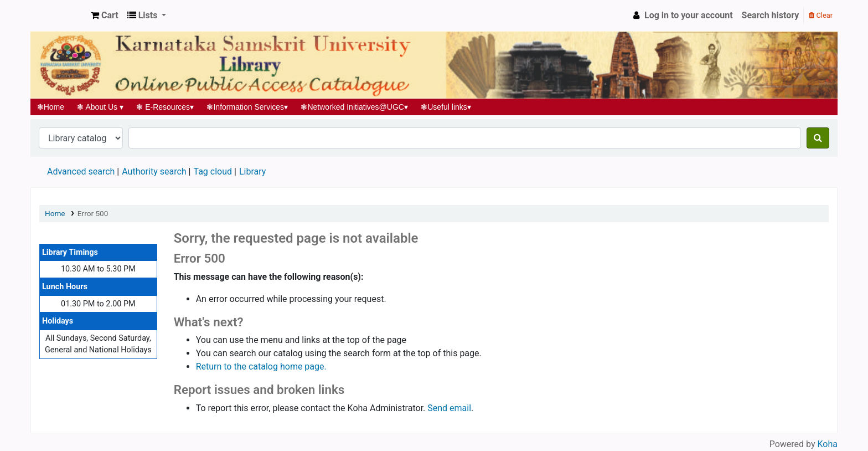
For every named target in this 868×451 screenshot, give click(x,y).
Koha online (59, 16)
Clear (821, 15)
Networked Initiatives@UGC (355, 107)
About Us (100, 107)
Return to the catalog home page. (261, 367)
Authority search (154, 171)
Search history (771, 15)
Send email (449, 408)
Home (51, 107)
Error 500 (93, 213)
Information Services (247, 107)
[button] (105, 16)
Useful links (446, 107)
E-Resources (165, 107)
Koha (828, 444)
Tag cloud (213, 171)
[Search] (818, 138)
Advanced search (81, 171)
